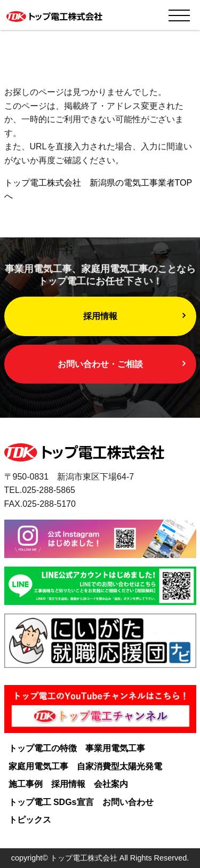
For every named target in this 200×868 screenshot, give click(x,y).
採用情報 (100, 316)
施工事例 (26, 784)
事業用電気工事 (115, 748)
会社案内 (111, 784)
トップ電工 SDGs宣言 (51, 802)
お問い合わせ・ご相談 (100, 364)
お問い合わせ (128, 802)
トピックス (30, 820)
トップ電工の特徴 (43, 748)
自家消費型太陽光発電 (119, 766)
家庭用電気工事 (38, 766)
